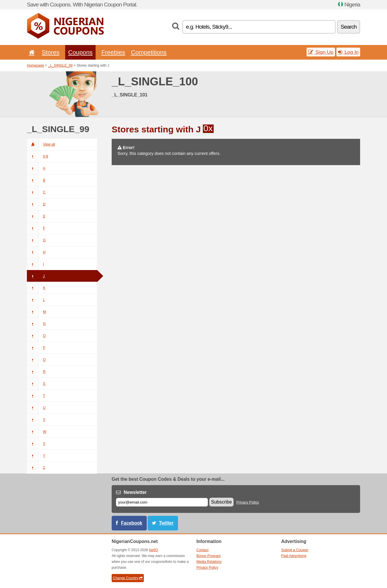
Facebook (132, 523)
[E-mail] (162, 502)
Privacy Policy (248, 502)
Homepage (36, 65)
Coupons (80, 52)
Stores (51, 52)
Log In (348, 52)
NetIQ (154, 550)
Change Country (128, 578)
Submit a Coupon (295, 550)
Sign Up (321, 52)
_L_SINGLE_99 (60, 65)
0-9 (37, 156)
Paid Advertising (294, 556)
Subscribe (221, 502)
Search (349, 27)
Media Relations (209, 562)
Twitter (166, 523)
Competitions (149, 52)
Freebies (113, 52)
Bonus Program (209, 556)
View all (41, 144)
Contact (202, 550)
